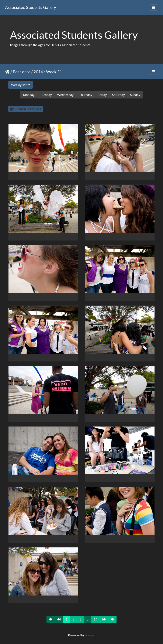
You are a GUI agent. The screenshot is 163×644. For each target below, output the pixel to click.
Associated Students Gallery (31, 7)
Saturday (118, 95)
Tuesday (46, 95)
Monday (29, 95)
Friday (102, 95)
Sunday (135, 95)
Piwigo (90, 635)
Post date (22, 72)
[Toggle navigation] (153, 8)
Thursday (86, 95)
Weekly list (19, 85)
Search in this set (26, 109)
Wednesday (65, 95)
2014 (38, 72)
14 (96, 619)
